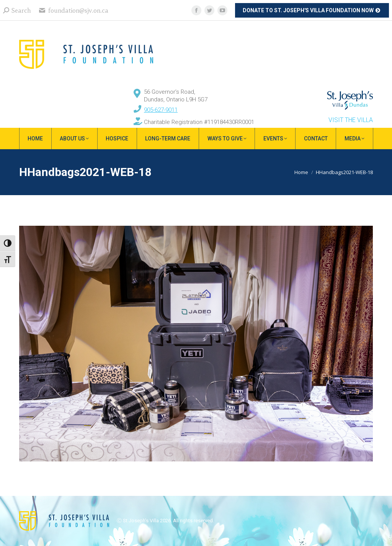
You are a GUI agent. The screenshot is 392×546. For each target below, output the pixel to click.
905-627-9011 (161, 110)
